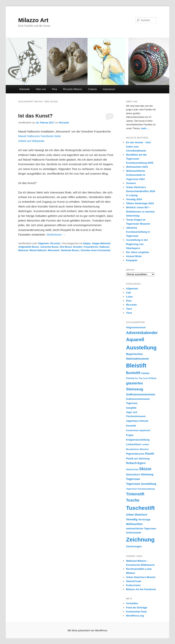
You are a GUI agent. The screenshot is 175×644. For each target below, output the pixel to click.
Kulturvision (133, 585)
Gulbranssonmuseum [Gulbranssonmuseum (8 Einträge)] (141, 394)
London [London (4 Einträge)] (146, 444)
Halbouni (104, 247)
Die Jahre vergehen (138, 252)
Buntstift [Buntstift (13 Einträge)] (133, 373)
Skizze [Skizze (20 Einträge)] (145, 469)
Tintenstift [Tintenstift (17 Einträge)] (135, 494)
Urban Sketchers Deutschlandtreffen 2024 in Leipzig (141, 191)
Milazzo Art (33, 20)
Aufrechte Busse (49, 247)
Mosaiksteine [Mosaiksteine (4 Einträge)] (132, 449)
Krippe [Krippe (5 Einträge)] (130, 435)
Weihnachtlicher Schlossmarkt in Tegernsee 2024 (136, 175)
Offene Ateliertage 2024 (140, 203)
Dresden (78, 247)
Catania (92, 89)
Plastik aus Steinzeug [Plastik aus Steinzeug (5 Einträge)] (138, 459)
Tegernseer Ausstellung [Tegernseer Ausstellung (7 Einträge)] (141, 484)
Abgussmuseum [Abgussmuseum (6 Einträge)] (136, 327)
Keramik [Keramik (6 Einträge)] (131, 426)
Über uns (41, 89)
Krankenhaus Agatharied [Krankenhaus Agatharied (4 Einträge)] (138, 430)
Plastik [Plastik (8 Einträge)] (149, 454)
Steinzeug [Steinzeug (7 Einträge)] (147, 474)
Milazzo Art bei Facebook (141, 589)
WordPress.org (135, 616)
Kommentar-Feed (136, 612)
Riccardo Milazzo (73, 89)
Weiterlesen (56, 235)
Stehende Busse (70, 250)
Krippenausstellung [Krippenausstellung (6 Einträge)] (138, 440)
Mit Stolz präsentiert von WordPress (88, 631)
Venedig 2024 (134, 199)
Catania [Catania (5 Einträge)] (145, 373)
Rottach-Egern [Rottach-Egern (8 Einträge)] (136, 463)
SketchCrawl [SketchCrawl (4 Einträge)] (132, 469)
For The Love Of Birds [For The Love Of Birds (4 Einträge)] (146, 378)
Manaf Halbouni (38, 250)
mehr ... (145, 128)
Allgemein (44, 243)
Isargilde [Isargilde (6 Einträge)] (131, 408)
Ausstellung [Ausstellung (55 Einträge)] (141, 348)
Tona (129, 313)
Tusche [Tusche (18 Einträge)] (133, 500)
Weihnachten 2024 (137, 167)
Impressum (109, 89)
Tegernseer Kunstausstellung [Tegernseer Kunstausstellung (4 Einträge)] (140, 489)
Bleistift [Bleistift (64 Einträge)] (136, 366)
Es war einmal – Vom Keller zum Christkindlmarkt (138, 146)
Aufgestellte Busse (29, 247)
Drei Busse (66, 247)
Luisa (129, 297)
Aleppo (87, 243)
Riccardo (64, 123)
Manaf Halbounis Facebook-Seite (40, 136)
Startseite (24, 89)
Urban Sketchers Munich (141, 577)
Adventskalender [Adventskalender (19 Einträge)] (142, 333)
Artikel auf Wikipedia (31, 141)
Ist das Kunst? (35, 116)
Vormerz (131, 183)
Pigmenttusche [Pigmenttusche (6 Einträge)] (135, 454)
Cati (128, 293)
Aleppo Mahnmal (101, 243)
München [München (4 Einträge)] (144, 449)
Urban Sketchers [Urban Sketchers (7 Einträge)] (137, 515)
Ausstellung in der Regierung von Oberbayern (137, 244)
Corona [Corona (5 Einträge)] (130, 378)
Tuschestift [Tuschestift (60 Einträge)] (140, 508)
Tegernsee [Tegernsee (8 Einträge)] (133, 479)
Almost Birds (134, 256)
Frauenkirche (91, 247)
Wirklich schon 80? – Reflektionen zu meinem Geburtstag (140, 211)
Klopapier (132, 260)
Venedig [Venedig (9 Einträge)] (132, 519)
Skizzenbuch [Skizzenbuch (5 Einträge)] (133, 475)
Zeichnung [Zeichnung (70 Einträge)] (140, 539)
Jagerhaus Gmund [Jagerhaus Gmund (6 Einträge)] (137, 421)
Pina (55, 89)
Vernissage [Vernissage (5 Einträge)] (144, 520)
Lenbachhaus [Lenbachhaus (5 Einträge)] (133, 444)
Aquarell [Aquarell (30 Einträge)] (135, 340)
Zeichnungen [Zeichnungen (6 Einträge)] (134, 546)
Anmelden (132, 603)
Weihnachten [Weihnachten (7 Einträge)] (134, 524)
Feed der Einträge (137, 608)
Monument (54, 250)
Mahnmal (23, 250)
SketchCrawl (134, 581)
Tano (129, 309)
